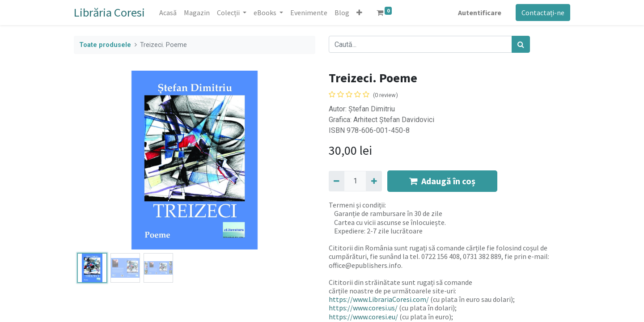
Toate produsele (105, 45)
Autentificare (480, 13)
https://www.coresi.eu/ (363, 317)
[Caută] (521, 44)
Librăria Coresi (109, 12)
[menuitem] (168, 13)
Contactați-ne (543, 13)
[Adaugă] (374, 181)
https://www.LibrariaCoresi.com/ (379, 299)
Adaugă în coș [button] (442, 181)
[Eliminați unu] (337, 181)
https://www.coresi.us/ (363, 308)
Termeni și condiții (357, 205)
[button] (359, 13)
